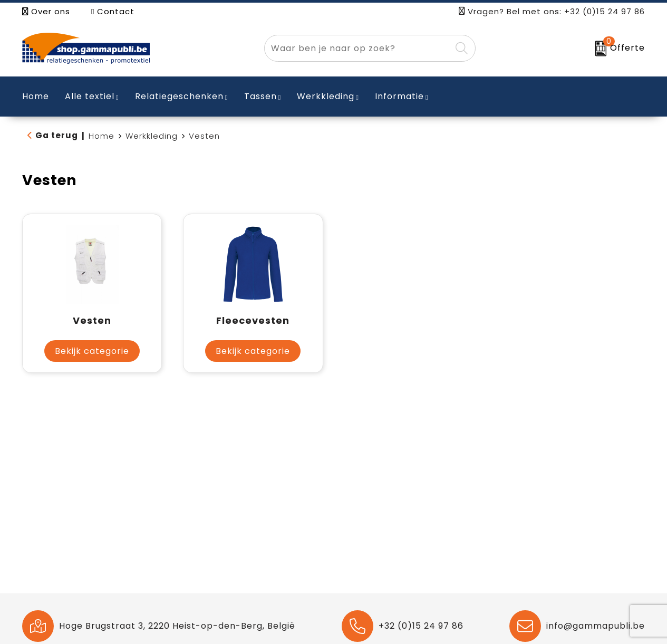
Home (101, 136)
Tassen (260, 96)
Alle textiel (90, 96)
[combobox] (358, 48)
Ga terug (57, 135)
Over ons (46, 11)
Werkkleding (326, 96)
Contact (113, 11)
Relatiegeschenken (179, 96)
